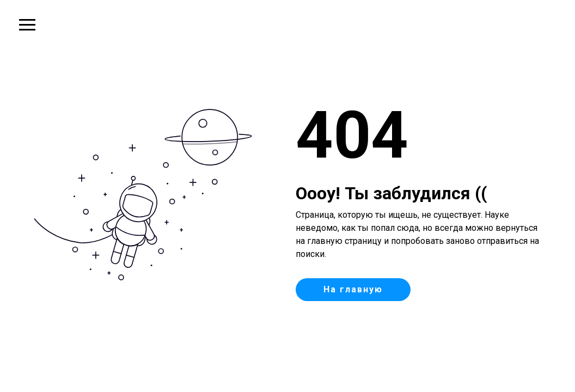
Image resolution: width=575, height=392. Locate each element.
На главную (353, 289)
